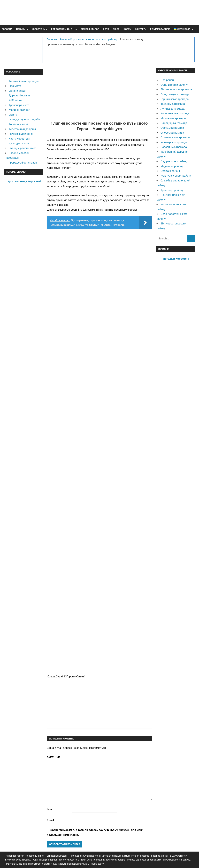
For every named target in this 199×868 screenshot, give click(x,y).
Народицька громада (174, 123)
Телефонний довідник (23, 129)
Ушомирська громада (174, 142)
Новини (21, 29)
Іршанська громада (173, 104)
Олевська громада (172, 133)
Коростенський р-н (63, 29)
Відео (116, 29)
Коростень (38, 29)
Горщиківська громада (175, 99)
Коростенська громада (175, 113)
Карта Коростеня (19, 139)
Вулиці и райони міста (23, 148)
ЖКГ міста (15, 100)
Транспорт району (172, 190)
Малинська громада (173, 118)
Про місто (15, 86)
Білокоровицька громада (176, 89)
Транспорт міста (19, 105)
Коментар (53, 757)
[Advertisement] (136, 13)
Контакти (141, 29)
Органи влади (18, 91)
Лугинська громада (172, 109)
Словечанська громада (175, 137)
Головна (7, 29)
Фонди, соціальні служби (24, 119)
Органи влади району (174, 85)
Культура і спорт (19, 143)
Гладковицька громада (175, 94)
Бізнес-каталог (90, 29)
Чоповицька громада (174, 147)
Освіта (13, 115)
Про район (167, 80)
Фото (106, 29)
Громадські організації (23, 162)
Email (50, 820)
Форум (127, 29)
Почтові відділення (21, 134)
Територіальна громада (24, 81)
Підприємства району (174, 161)
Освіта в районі (170, 171)
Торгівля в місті (18, 124)
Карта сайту (97, 864)
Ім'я (49, 809)
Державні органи (19, 95)
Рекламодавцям (160, 29)
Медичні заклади (19, 110)
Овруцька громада (172, 128)
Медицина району (172, 166)
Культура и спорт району (176, 176)
